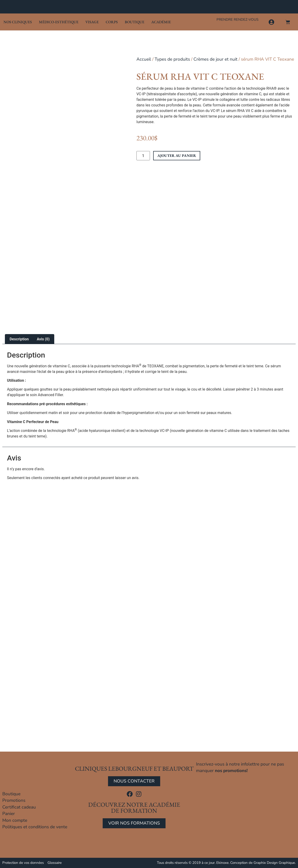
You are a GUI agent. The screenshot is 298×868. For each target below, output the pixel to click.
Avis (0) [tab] (43, 339)
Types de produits (172, 59)
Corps (112, 22)
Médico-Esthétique (59, 22)
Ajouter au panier (177, 156)
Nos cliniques (18, 22)
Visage (92, 22)
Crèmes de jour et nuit (215, 59)
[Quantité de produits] (143, 156)
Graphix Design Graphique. (275, 863)
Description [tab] (19, 339)
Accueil (144, 59)
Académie (161, 22)
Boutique (135, 22)
